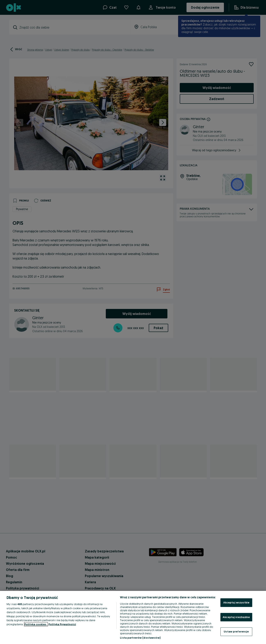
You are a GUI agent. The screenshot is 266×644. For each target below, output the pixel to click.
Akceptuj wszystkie (236, 602)
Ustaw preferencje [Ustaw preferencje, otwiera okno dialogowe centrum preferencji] (236, 631)
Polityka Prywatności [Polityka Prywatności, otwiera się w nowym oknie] (62, 624)
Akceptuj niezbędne (236, 617)
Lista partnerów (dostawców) (140, 638)
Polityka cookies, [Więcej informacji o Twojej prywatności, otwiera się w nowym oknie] (36, 624)
